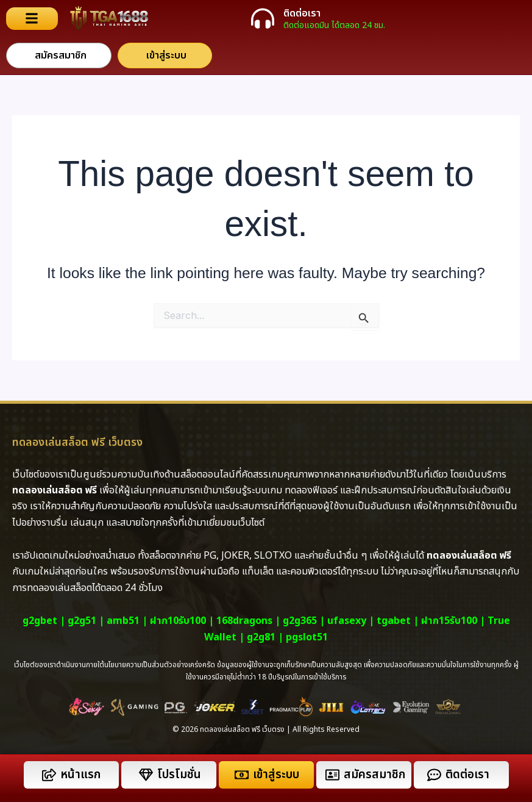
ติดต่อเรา (302, 13)
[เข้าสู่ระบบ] (242, 775)
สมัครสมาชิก (374, 775)
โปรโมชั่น (179, 775)
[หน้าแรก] (49, 775)
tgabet (394, 621)
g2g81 (261, 637)
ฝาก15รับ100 (449, 621)
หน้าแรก (80, 775)
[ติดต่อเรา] (263, 18)
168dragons (244, 621)
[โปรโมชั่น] (146, 775)
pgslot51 (307, 637)
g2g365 (300, 621)
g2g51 (82, 621)
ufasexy (347, 621)
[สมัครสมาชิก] (332, 775)
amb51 (123, 621)
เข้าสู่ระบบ (276, 775)
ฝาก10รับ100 (178, 621)
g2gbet (40, 621)
